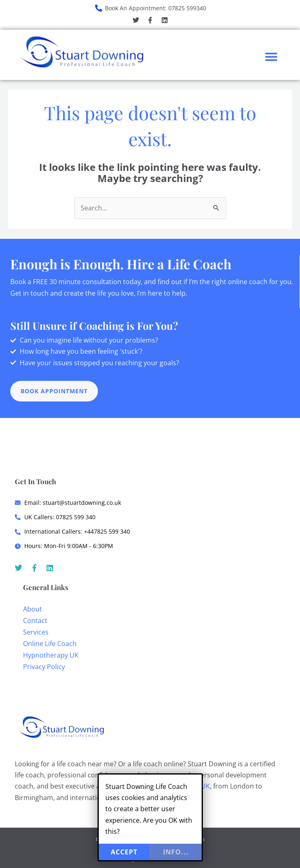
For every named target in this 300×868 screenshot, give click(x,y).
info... (176, 852)
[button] (271, 57)
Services (36, 632)
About (33, 609)
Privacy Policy (44, 667)
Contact (35, 621)
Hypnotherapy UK (51, 655)
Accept (124, 852)
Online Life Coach (50, 644)
